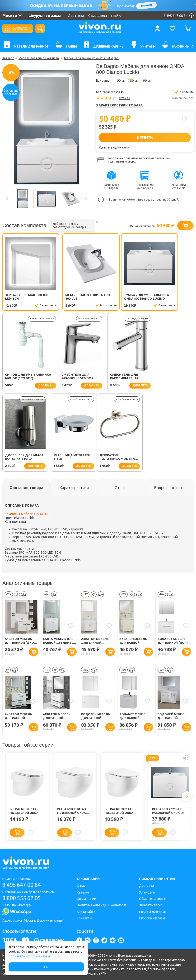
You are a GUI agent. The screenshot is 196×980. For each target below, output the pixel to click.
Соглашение (86, 899)
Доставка (76, 16)
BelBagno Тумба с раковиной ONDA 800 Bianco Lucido (169, 812)
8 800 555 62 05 (23, 898)
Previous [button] (7, 199)
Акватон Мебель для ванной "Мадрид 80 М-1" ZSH (60, 718)
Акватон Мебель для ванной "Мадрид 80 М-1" (19, 718)
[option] (46, 127)
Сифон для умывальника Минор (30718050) (169, 297)
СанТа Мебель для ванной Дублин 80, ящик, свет (58, 642)
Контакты (84, 918)
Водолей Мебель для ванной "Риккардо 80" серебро (172, 718)
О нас (81, 886)
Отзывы (124, 98)
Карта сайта (86, 912)
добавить (180, 306)
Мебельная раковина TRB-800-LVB (72, 297)
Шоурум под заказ (45, 16)
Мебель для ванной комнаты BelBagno (91, 58)
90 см (147, 81)
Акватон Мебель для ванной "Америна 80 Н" (133, 642)
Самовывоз (98, 16)
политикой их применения (29, 956)
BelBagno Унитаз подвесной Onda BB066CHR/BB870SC (72, 812)
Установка (147, 892)
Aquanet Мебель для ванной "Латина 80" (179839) (135, 718)
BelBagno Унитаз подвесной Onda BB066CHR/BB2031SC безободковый (119, 812)
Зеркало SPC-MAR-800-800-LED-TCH (24, 297)
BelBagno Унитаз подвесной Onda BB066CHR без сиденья (24, 812)
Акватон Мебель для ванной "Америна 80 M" (95, 642)
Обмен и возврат (152, 899)
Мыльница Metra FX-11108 (169, 377)
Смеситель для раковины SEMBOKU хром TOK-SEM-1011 (22, 377)
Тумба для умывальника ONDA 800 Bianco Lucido (119, 297)
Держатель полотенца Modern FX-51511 (23, 458)
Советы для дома (153, 912)
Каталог (8, 58)
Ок (46, 967)
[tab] (26, 489)
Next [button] (86, 199)
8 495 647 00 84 (23, 885)
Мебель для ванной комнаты (39, 58)
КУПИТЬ (145, 138)
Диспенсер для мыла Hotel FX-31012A (121, 377)
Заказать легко (151, 905)
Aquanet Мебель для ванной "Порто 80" (174, 642)
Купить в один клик (114, 147)
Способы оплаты (152, 918)
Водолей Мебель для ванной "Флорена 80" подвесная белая (96, 718)
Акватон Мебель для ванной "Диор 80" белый (20, 642)
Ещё (117, 16)
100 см (120, 81)
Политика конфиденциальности (102, 905)
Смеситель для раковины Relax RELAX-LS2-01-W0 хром (72, 377)
